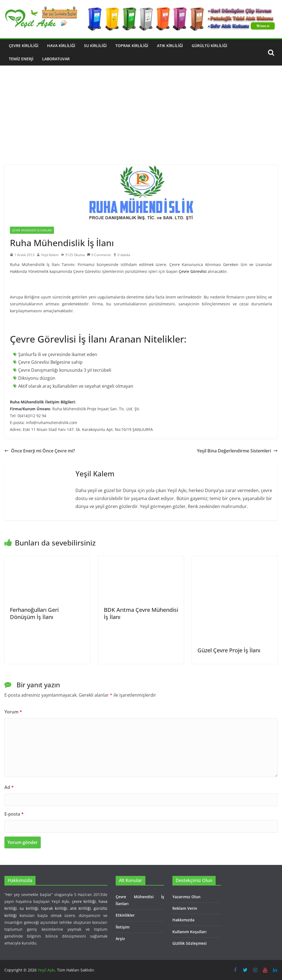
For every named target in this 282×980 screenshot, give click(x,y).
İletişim (123, 927)
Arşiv (120, 939)
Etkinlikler (125, 915)
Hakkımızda (183, 920)
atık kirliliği (80, 908)
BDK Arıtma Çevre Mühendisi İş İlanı (141, 613)
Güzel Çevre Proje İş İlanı (229, 650)
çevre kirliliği (84, 901)
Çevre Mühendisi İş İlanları (32, 230)
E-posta (14, 814)
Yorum (13, 712)
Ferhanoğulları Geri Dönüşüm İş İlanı (34, 613)
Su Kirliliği (95, 46)
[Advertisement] (141, 123)
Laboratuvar (56, 59)
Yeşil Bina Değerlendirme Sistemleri (237, 451)
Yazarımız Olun (186, 897)
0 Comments (99, 255)
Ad (9, 787)
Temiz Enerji (21, 59)
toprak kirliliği (54, 908)
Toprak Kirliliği (132, 46)
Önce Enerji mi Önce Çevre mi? (40, 451)
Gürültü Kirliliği (209, 46)
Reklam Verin (185, 908)
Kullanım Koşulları (189, 932)
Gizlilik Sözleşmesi (189, 943)
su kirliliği (29, 908)
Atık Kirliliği (170, 46)
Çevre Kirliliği (24, 46)
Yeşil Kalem (50, 255)
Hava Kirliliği (61, 46)
